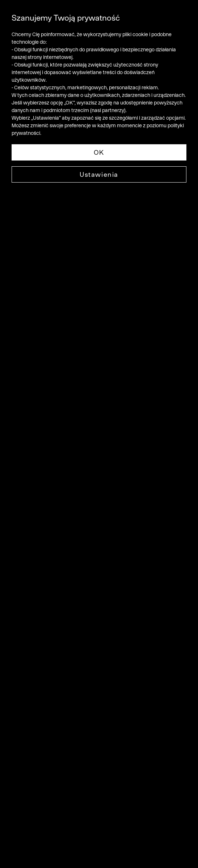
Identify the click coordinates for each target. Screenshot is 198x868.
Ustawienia (99, 174)
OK (99, 152)
